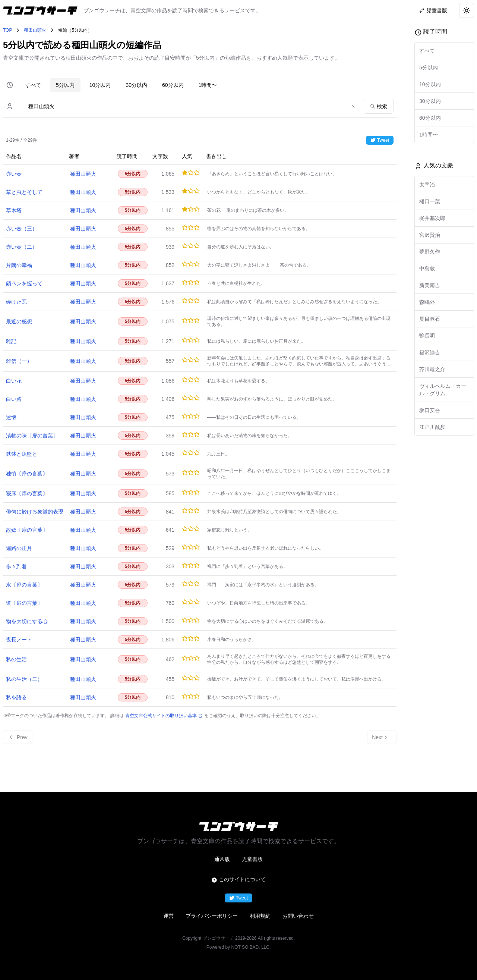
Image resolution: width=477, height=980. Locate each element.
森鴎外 (427, 302)
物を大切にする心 (27, 621)
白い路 (14, 399)
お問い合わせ (298, 916)
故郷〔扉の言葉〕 (27, 530)
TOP (7, 30)
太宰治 (427, 185)
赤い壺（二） (22, 247)
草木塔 (14, 210)
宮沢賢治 (430, 235)
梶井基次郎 (432, 218)
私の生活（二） (24, 679)
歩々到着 (16, 566)
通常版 (222, 859)
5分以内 (65, 85)
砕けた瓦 (16, 302)
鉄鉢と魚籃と (22, 454)
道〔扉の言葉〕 (24, 603)
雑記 (11, 341)
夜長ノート (19, 640)
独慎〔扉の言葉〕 (27, 474)
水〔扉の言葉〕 (24, 585)
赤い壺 (14, 174)
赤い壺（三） (22, 229)
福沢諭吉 (430, 352)
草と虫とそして (24, 192)
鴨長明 (427, 336)
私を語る (16, 697)
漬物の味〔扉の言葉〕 (32, 436)
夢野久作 (430, 252)
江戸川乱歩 (432, 427)
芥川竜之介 (432, 369)
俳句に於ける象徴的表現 (35, 512)
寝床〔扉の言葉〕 (27, 493)
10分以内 (100, 85)
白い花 (14, 381)
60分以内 (173, 85)
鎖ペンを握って (24, 283)
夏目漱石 (430, 319)
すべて (33, 85)
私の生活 (16, 659)
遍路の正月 (19, 548)
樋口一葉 (430, 201)
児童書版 (252, 859)
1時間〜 (208, 85)
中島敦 (427, 268)
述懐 (11, 417)
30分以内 (136, 85)
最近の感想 (19, 321)
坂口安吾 (430, 410)
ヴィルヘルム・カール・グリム (443, 390)
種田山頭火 (35, 30)
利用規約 (260, 916)
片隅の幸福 (19, 265)
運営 (168, 916)
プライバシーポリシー (212, 916)
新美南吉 (430, 285)
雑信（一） (19, 361)
